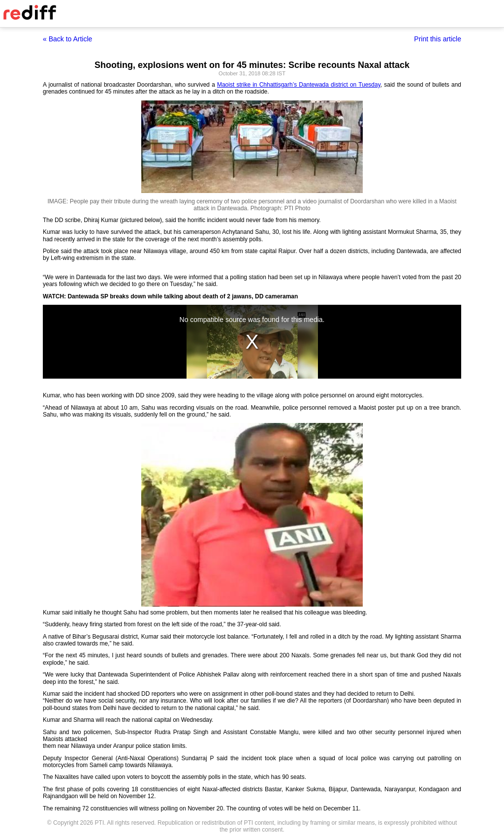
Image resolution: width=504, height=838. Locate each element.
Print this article (438, 39)
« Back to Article (67, 39)
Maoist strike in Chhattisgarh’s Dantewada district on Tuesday (299, 85)
